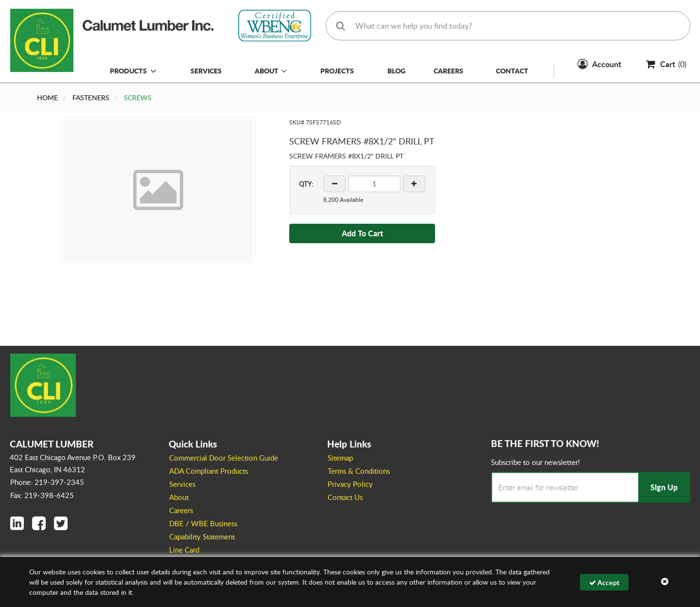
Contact (512, 71)
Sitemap (340, 458)
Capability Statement (202, 536)
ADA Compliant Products (209, 471)
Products (128, 71)
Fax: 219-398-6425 (42, 495)
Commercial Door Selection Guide (224, 458)
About (271, 71)
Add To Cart (362, 233)
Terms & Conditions (359, 471)
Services (206, 71)
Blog (396, 71)
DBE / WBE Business (203, 523)
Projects (337, 71)
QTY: (306, 184)
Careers (448, 71)
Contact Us (345, 497)
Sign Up (664, 487)
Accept (604, 582)
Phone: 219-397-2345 (47, 482)
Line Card (184, 550)
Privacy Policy (350, 484)
